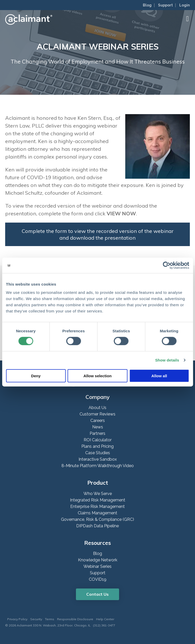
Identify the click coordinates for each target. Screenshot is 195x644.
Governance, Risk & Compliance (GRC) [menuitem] (97, 519)
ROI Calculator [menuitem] (98, 440)
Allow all (159, 376)
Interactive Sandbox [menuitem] (98, 459)
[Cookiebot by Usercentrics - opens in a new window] (166, 265)
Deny (36, 376)
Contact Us (97, 594)
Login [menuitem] (185, 5)
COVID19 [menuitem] (98, 579)
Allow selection (97, 376)
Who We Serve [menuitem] (98, 494)
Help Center (105, 619)
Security (36, 619)
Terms (50, 619)
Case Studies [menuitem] (98, 453)
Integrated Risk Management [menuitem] (98, 500)
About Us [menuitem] (97, 408)
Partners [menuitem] (97, 433)
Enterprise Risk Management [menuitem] (97, 506)
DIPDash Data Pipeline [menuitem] (97, 526)
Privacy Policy (17, 619)
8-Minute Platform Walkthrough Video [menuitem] (98, 466)
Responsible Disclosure (75, 619)
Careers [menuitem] (98, 421)
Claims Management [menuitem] (97, 513)
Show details (167, 360)
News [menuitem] (98, 427)
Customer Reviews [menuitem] (97, 414)
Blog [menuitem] (147, 5)
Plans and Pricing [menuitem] (97, 446)
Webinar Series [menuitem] (97, 566)
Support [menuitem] (165, 5)
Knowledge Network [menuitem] (98, 560)
